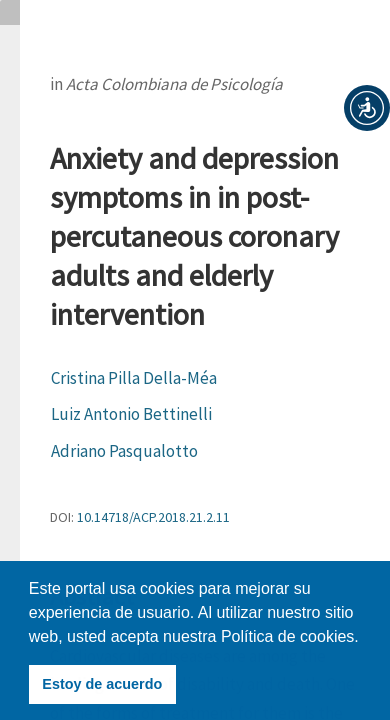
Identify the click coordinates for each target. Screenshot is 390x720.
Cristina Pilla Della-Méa (134, 378)
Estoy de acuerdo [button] (102, 684)
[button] (367, 108)
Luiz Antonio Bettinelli (131, 414)
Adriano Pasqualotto (124, 451)
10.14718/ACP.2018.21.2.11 (153, 517)
